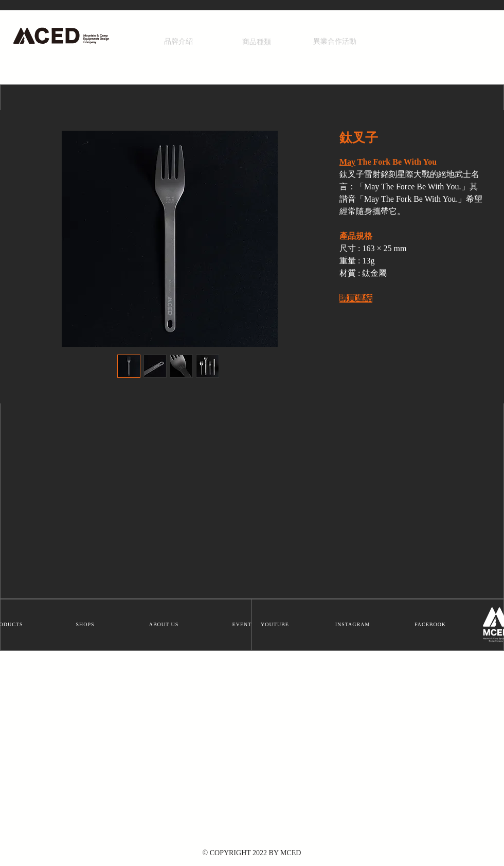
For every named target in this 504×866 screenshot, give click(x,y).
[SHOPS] (86, 625)
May (347, 162)
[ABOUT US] (165, 625)
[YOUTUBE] (276, 625)
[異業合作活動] (335, 42)
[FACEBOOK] (431, 625)
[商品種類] (257, 42)
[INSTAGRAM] (354, 625)
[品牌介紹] (178, 42)
